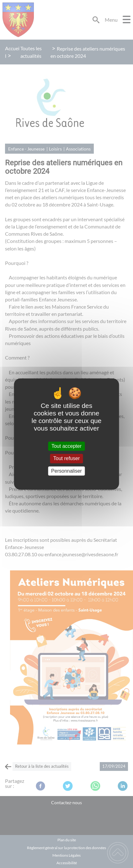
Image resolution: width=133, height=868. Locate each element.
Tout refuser (66, 459)
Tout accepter (66, 446)
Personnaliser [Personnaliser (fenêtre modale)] (66, 471)
